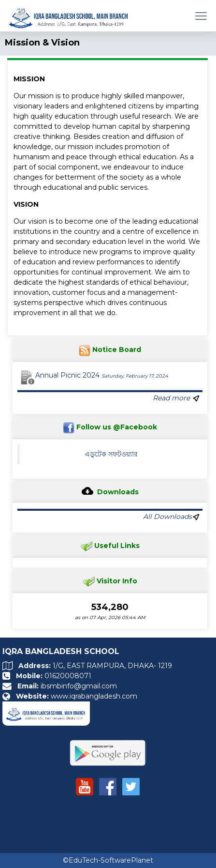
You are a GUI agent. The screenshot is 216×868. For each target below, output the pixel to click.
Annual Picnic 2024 (102, 375)
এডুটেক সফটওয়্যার (111, 454)
